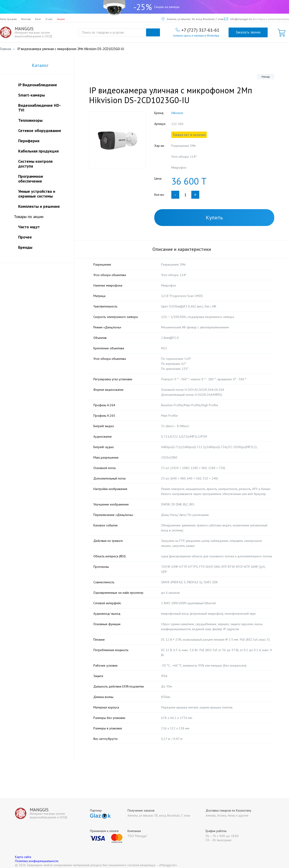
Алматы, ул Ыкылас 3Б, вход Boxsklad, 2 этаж (193, 19)
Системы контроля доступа (35, 164)
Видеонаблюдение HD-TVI (40, 108)
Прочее (25, 237)
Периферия (29, 141)
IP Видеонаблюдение (38, 85)
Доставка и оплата (265, 19)
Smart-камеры (31, 95)
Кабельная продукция (38, 151)
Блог (38, 19)
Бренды (25, 247)
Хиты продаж (8, 19)
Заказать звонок (248, 32)
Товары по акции (29, 217)
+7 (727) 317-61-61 (200, 30)
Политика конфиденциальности (37, 856)
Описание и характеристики (182, 249)
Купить (214, 217)
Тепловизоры (30, 120)
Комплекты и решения (39, 206)
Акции (61, 19)
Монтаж (26, 19)
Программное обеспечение (31, 179)
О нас (49, 19)
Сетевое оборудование (40, 131)
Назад (266, 77)
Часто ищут (29, 227)
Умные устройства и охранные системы (37, 194)
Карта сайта (23, 852)
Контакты (283, 19)
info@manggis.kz (238, 19)
